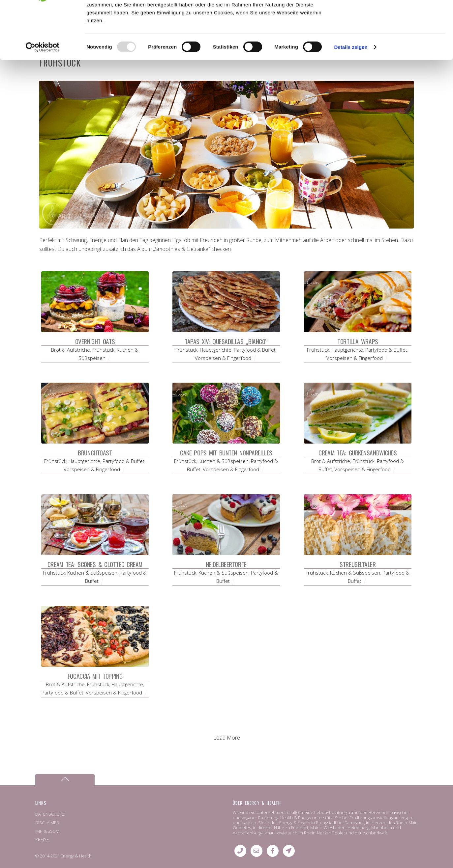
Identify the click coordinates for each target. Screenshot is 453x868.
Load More (227, 738)
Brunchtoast (95, 453)
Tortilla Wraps (358, 341)
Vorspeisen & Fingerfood (223, 358)
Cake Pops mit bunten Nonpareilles (226, 453)
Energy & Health (76, 856)
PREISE (42, 839)
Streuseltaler (358, 564)
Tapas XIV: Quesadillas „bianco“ (226, 341)
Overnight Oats (95, 341)
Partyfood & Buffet (255, 350)
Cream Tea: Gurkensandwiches (358, 453)
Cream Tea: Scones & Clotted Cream (95, 564)
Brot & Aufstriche (71, 350)
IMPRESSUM (47, 831)
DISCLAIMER (47, 823)
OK (398, 16)
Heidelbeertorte (226, 564)
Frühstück (103, 350)
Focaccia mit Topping (95, 676)
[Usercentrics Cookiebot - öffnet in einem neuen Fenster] (43, 98)
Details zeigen (351, 98)
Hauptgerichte (216, 350)
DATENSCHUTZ (50, 814)
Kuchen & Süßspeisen (224, 461)
